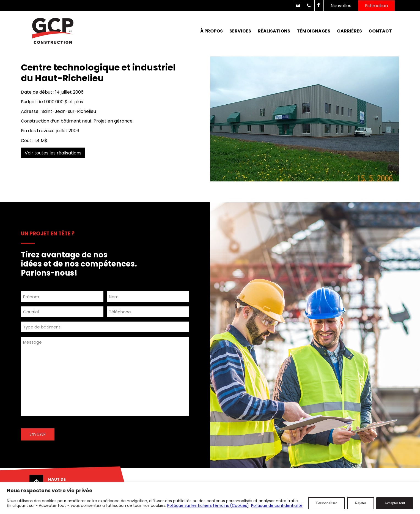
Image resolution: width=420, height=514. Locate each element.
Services (240, 31)
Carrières (349, 31)
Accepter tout (395, 503)
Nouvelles (341, 6)
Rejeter (361, 503)
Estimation (376, 6)
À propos (212, 31)
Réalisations (274, 31)
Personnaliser (326, 503)
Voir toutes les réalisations (53, 153)
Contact (380, 31)
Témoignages (314, 31)
